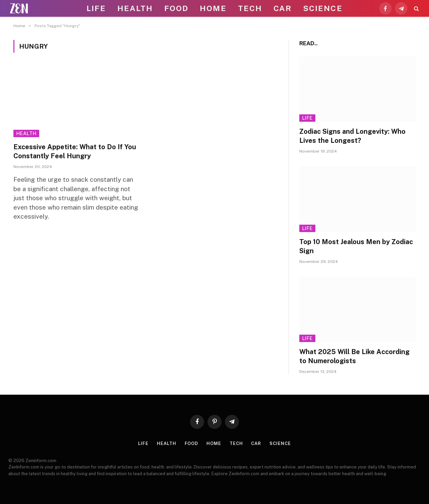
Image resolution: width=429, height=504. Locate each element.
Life (96, 8)
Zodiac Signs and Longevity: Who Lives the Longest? (352, 136)
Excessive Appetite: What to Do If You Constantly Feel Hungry (75, 151)
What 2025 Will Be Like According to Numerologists (354, 356)
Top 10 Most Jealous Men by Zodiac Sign (356, 246)
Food (176, 8)
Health (135, 8)
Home (213, 8)
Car (283, 8)
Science (323, 8)
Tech (250, 8)
